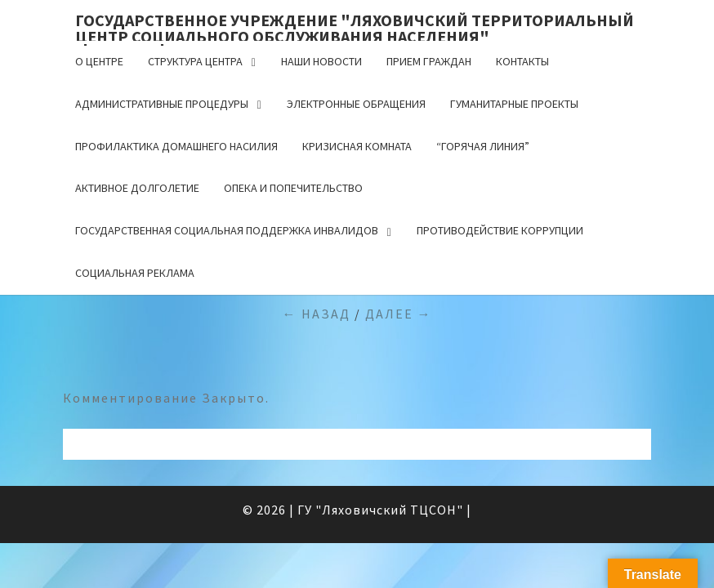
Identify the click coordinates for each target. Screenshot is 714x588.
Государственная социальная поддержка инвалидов (227, 230)
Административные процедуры (162, 104)
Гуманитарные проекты (514, 104)
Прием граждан (429, 61)
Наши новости (321, 61)
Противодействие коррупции (500, 230)
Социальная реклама (135, 273)
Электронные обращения (356, 104)
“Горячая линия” (483, 146)
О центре (99, 61)
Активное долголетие (137, 188)
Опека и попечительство (293, 188)
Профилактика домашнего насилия (176, 146)
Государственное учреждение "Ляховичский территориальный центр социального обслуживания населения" (355, 25)
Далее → (399, 314)
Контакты (522, 61)
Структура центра (195, 61)
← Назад (317, 314)
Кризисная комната (357, 146)
